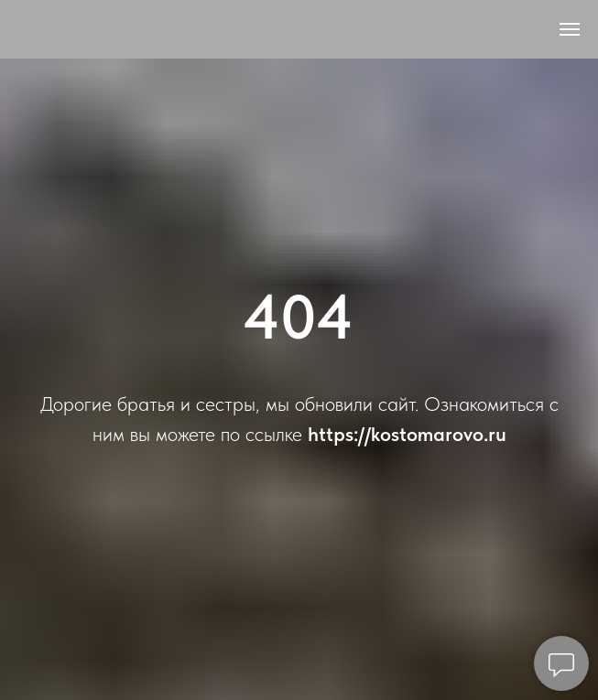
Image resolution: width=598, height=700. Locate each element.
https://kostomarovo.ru (407, 434)
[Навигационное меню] (570, 29)
